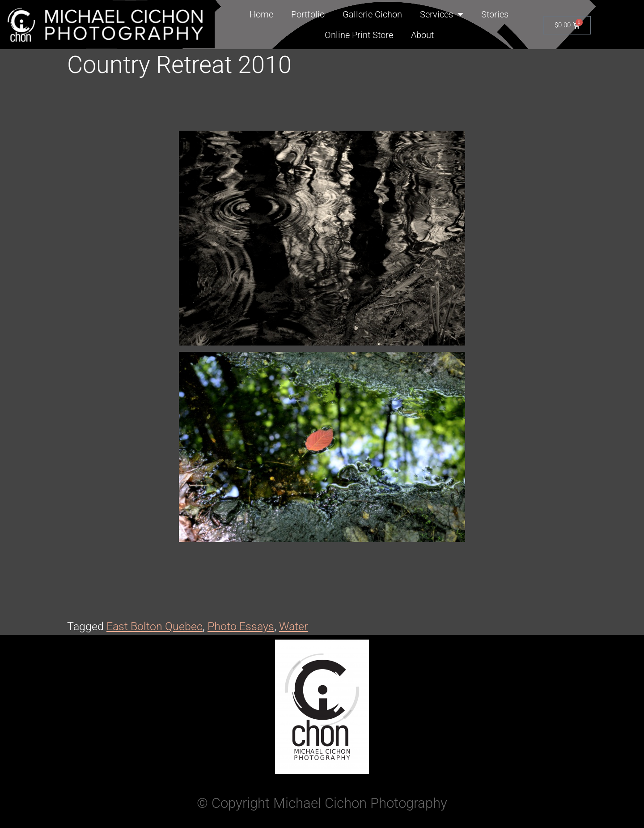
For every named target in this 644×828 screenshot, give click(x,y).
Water (293, 626)
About (422, 35)
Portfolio (308, 14)
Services (442, 14)
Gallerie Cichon (372, 14)
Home (261, 14)
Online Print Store (359, 35)
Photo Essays (241, 626)
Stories (495, 14)
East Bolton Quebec (155, 626)
